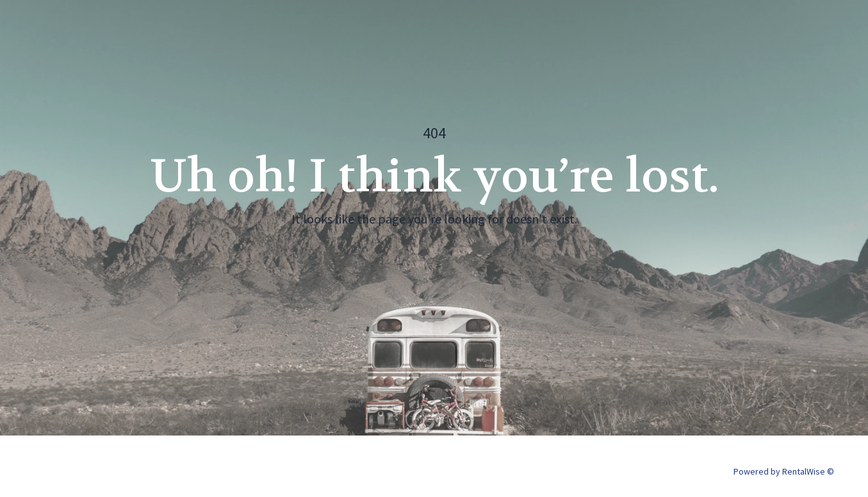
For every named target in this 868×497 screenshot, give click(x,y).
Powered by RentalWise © (784, 471)
